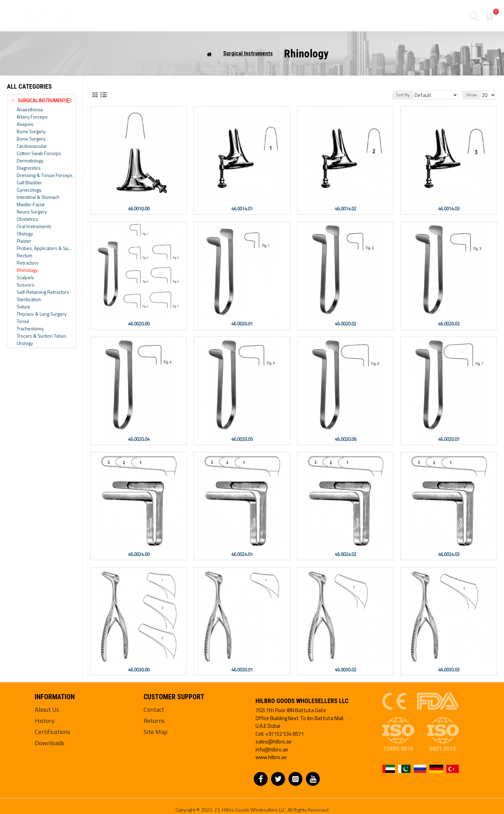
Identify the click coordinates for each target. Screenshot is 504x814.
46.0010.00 (139, 209)
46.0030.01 (242, 670)
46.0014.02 (346, 209)
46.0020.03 (449, 324)
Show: (473, 95)
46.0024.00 (139, 554)
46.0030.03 (449, 670)
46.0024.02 (346, 554)
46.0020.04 (139, 439)
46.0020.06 (346, 439)
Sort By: (408, 95)
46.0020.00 (139, 324)
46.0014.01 (242, 209)
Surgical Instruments (248, 53)
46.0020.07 (449, 439)
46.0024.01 (242, 554)
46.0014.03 (449, 209)
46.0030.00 (139, 670)
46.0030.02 (346, 670)
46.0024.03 (449, 554)
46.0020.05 (242, 439)
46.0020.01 (242, 324)
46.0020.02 (346, 324)
